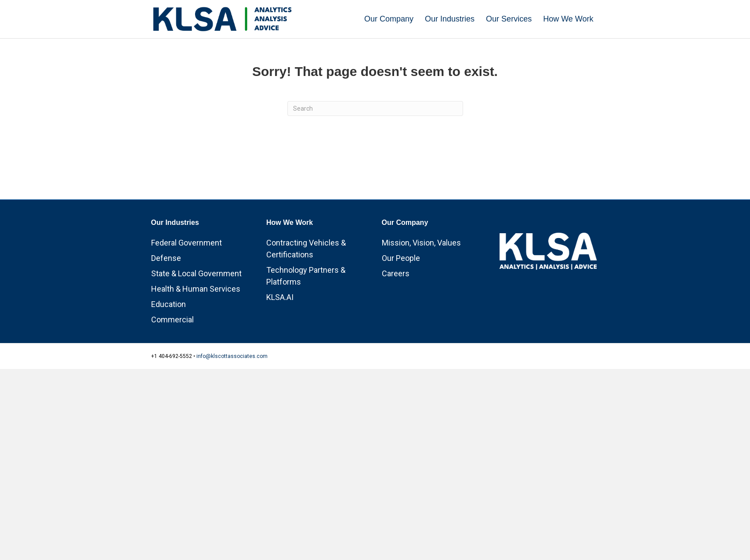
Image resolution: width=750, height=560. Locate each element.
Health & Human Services (196, 327)
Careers (396, 312)
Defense (166, 297)
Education (168, 343)
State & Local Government (196, 312)
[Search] (375, 147)
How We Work (568, 19)
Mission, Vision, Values (421, 281)
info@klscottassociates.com (232, 395)
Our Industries (450, 19)
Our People (401, 297)
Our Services (509, 19)
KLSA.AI (280, 336)
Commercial (172, 358)
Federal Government (187, 281)
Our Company (389, 19)
